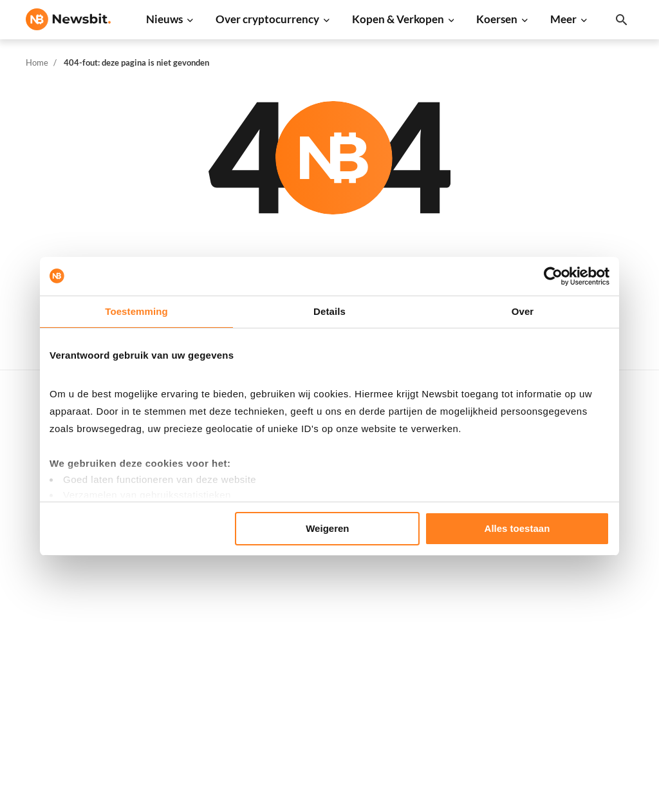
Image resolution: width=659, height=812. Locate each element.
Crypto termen (331, 571)
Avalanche (459, 674)
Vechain (454, 653)
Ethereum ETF (330, 725)
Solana (451, 588)
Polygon (454, 631)
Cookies (591, 721)
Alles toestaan (517, 528)
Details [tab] (329, 311)
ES (71, 606)
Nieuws (164, 19)
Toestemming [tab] (136, 311)
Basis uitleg (325, 613)
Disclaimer (597, 678)
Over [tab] (523, 311)
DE (32, 606)
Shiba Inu (456, 609)
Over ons (593, 635)
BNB (447, 696)
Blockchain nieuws (202, 609)
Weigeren (327, 528)
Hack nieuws (190, 696)
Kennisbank (325, 592)
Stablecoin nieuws (201, 631)
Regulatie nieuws (199, 653)
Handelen (320, 635)
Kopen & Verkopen (398, 19)
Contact (591, 613)
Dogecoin (457, 567)
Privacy (590, 656)
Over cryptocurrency (267, 19)
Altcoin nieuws (194, 588)
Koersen (497, 19)
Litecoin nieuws (196, 567)
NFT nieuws (188, 674)
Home (37, 62)
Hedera (453, 717)
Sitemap (253, 790)
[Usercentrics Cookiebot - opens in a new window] (553, 276)
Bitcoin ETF (324, 703)
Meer (563, 19)
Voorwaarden (602, 700)
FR (52, 606)
